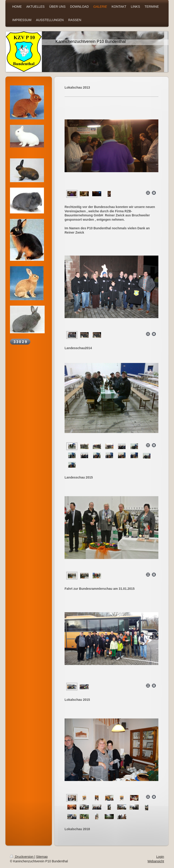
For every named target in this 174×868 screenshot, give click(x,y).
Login (160, 857)
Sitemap (42, 857)
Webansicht (156, 861)
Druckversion (22, 857)
